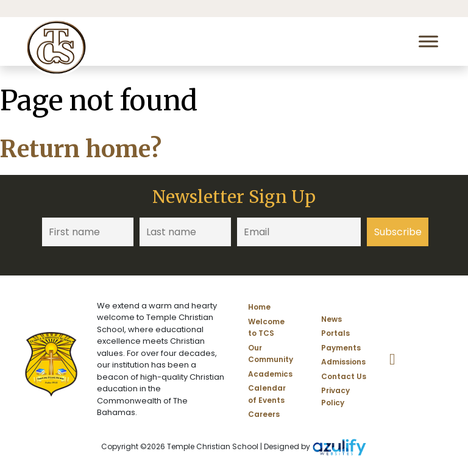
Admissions (343, 362)
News (331, 319)
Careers (264, 414)
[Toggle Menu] (428, 41)
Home (259, 307)
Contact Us (344, 376)
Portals (335, 333)
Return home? (81, 149)
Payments (341, 348)
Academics (270, 374)
